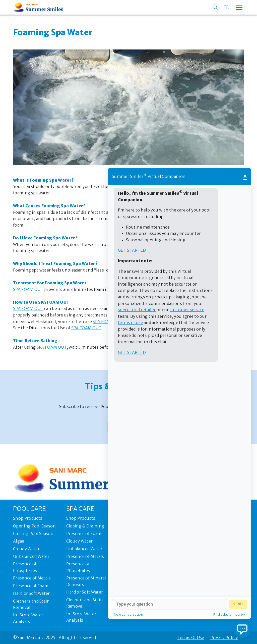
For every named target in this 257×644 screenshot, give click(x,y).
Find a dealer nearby (229, 614)
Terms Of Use (191, 637)
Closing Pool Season (33, 533)
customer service (187, 310)
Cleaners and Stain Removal (31, 604)
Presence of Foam (31, 586)
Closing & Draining (85, 526)
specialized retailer (137, 310)
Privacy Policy (224, 637)
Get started (132, 250)
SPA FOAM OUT (28, 289)
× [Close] (245, 176)
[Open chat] (242, 629)
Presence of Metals (32, 578)
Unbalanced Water (31, 556)
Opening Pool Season (34, 526)
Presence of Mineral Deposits (86, 581)
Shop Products (28, 518)
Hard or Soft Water (31, 593)
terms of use (131, 323)
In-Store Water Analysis (28, 618)
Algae (19, 541)
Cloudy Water (26, 549)
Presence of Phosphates (25, 567)
